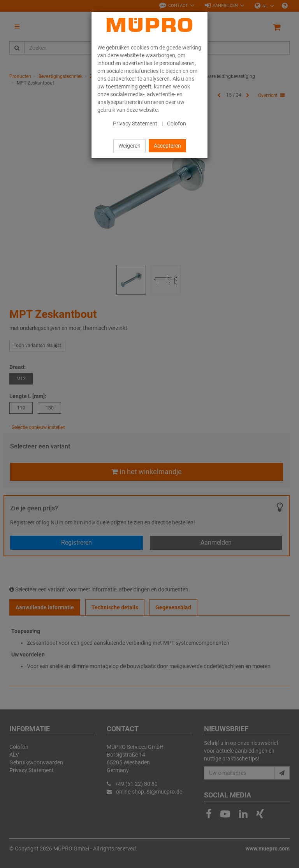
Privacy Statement (135, 123)
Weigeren (129, 146)
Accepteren (167, 146)
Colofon (177, 123)
